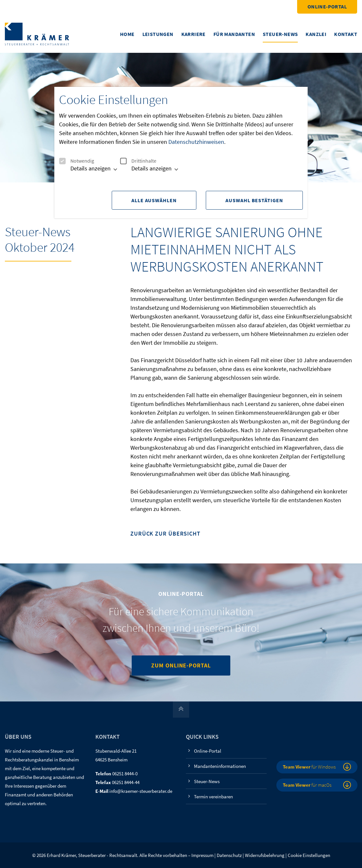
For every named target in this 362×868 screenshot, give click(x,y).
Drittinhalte (138, 161)
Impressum (202, 855)
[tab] (87, 171)
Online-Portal (327, 6)
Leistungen (158, 34)
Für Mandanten (234, 34)
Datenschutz (229, 855)
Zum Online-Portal (181, 665)
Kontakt (346, 34)
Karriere (193, 34)
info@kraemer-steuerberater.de (141, 791)
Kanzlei (316, 34)
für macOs (307, 785)
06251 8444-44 (126, 782)
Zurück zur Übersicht (165, 534)
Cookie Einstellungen (309, 855)
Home (127, 34)
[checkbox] (62, 161)
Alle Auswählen (153, 200)
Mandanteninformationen (220, 766)
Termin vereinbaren (213, 797)
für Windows (309, 767)
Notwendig (77, 161)
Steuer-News (280, 34)
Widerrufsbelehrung (265, 855)
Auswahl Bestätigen (254, 200)
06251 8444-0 (125, 774)
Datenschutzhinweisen (196, 142)
